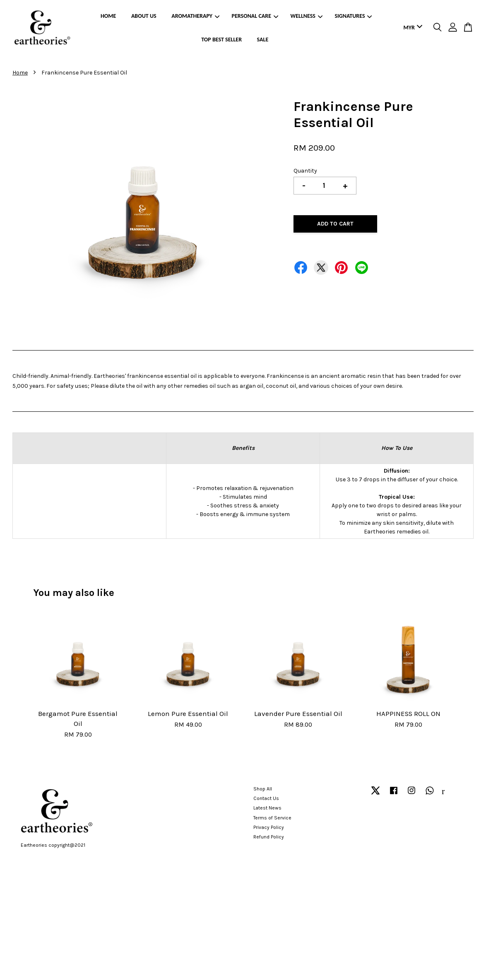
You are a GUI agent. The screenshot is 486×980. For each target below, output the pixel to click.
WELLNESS (306, 16)
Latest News (267, 808)
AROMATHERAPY (195, 16)
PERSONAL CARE (255, 16)
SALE (263, 40)
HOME (108, 16)
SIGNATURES (353, 16)
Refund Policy (269, 837)
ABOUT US (144, 16)
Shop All (263, 789)
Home (20, 73)
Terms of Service (272, 818)
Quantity (305, 171)
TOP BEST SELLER (221, 40)
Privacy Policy (269, 827)
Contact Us (266, 798)
